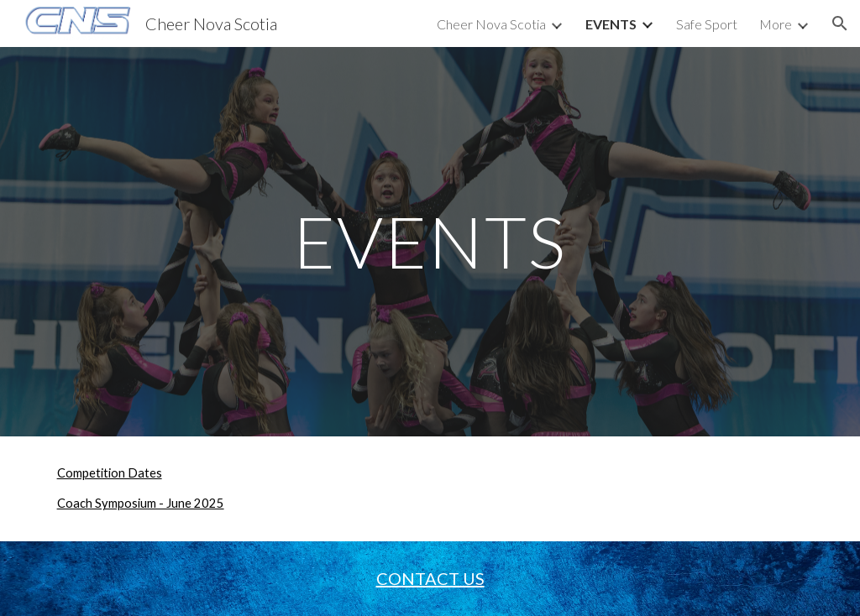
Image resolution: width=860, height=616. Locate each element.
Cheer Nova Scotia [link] (491, 24)
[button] (840, 23)
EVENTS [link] (611, 24)
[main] (430, 241)
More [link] (776, 24)
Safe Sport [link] (707, 24)
